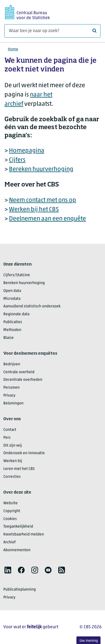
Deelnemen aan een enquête (47, 219)
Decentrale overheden (23, 380)
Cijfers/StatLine (17, 275)
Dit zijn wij (13, 446)
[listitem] (8, 570)
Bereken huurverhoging (41, 169)
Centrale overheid (19, 372)
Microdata (12, 299)
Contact (10, 430)
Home (13, 49)
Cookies (10, 519)
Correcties (12, 477)
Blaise (9, 338)
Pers (7, 438)
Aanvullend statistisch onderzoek (32, 306)
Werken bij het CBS (34, 210)
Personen (11, 388)
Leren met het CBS (19, 469)
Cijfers (17, 160)
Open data (12, 291)
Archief (10, 542)
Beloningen (13, 403)
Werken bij (13, 461)
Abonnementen (17, 550)
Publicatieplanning (20, 590)
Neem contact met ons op (43, 200)
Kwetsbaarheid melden (24, 534)
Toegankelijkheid (18, 527)
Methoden (12, 330)
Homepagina (27, 151)
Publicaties (13, 322)
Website (11, 503)
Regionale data (16, 314)
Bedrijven (12, 364)
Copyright (12, 511)
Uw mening (89, 641)
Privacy (9, 396)
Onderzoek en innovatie (24, 453)
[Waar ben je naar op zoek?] (52, 31)
